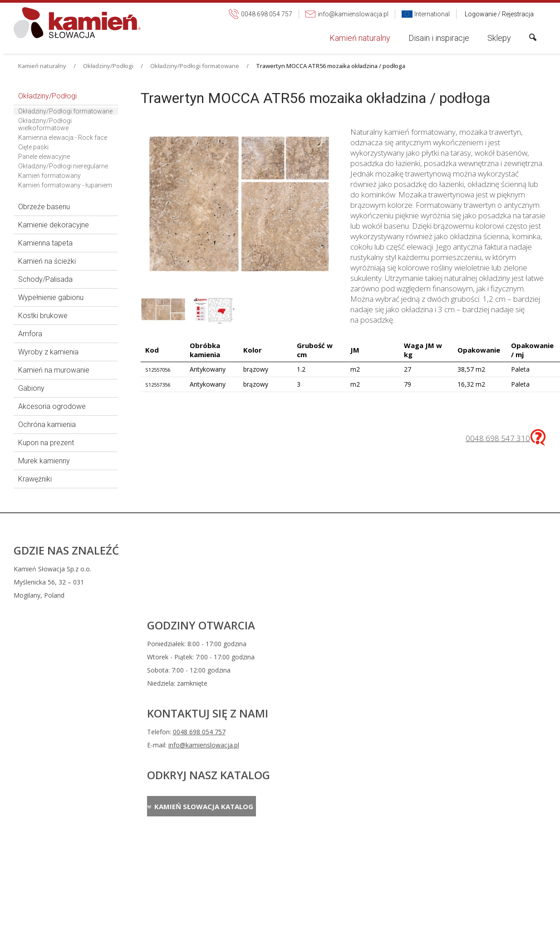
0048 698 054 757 (339, 569)
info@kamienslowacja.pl (344, 582)
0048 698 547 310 (498, 438)
